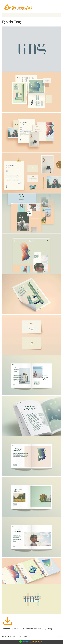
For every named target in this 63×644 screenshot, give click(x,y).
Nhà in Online (6, 636)
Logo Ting (48, 629)
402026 (26, 636)
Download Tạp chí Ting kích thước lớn (17, 629)
